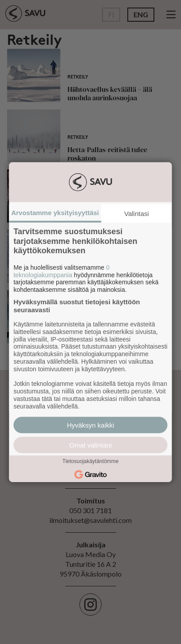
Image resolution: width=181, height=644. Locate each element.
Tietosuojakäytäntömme (91, 461)
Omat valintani (90, 445)
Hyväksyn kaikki (91, 425)
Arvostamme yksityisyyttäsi (55, 213)
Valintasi (137, 214)
